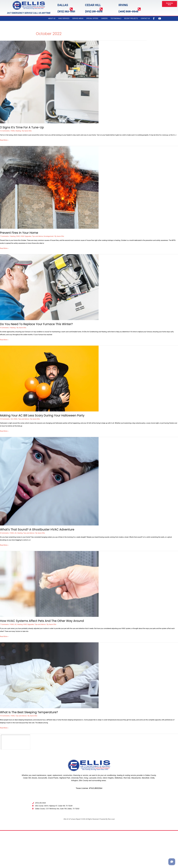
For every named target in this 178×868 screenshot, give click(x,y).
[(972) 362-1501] (71, 9)
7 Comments (4, 236)
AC (12, 419)
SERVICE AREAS (78, 18)
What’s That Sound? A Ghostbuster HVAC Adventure (37, 530)
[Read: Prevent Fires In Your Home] (49, 187)
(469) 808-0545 (128, 12)
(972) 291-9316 (94, 12)
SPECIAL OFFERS (92, 18)
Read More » (4, 140)
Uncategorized (48, 236)
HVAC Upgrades (26, 236)
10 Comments (5, 419)
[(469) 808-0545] (139, 9)
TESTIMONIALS (116, 18)
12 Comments (5, 131)
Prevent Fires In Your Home (19, 233)
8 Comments (4, 533)
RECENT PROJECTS (131, 18)
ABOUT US (52, 18)
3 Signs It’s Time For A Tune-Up (22, 127)
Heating (18, 131)
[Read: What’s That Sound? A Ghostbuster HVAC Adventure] (49, 481)
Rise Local (111, 819)
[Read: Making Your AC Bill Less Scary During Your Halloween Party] (49, 378)
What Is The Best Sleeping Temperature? (29, 712)
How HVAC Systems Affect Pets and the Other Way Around (42, 621)
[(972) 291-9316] (101, 9)
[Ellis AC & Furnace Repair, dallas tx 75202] (16, 742)
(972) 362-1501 (66, 12)
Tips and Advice (37, 236)
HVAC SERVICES (64, 18)
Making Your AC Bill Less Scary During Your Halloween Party (42, 415)
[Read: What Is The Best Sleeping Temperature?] (49, 675)
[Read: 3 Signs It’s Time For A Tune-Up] (49, 82)
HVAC (13, 131)
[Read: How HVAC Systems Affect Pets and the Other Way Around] (49, 584)
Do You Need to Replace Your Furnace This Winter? (36, 324)
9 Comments (4, 328)
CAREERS (104, 18)
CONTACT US (145, 18)
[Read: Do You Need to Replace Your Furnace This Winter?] (49, 287)
